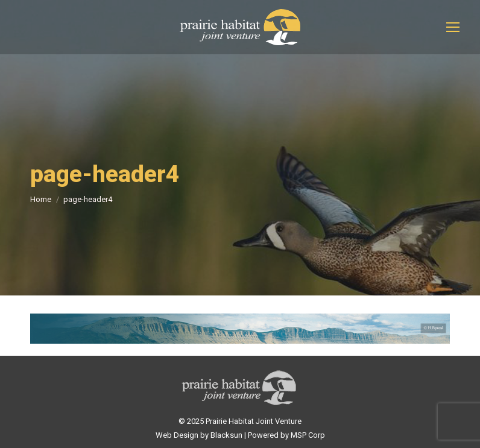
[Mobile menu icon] (453, 27)
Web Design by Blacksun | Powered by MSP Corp (240, 435)
